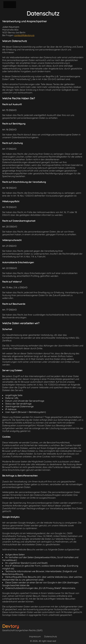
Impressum (35, 636)
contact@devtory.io (24, 35)
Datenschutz (51, 636)
